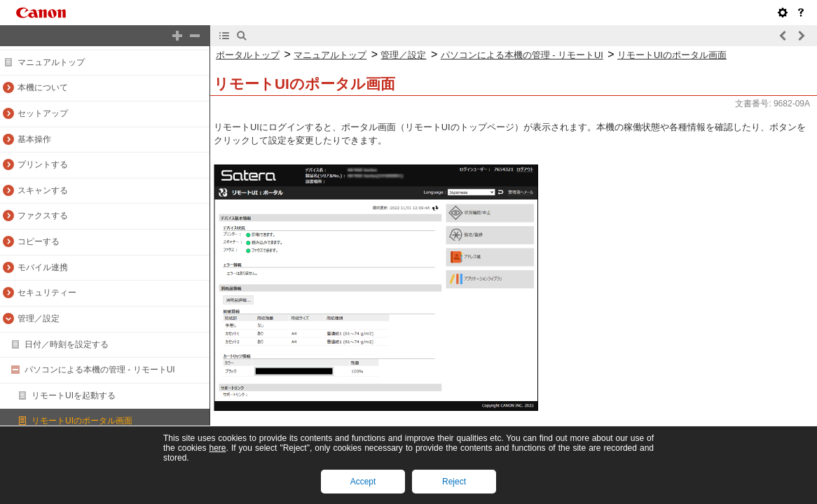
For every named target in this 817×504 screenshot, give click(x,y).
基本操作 (34, 139)
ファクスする (43, 216)
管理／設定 (39, 318)
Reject (454, 482)
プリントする (43, 164)
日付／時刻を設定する (67, 344)
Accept (363, 482)
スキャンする (43, 190)
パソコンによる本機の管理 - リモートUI (100, 370)
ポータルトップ (248, 55)
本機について (43, 87)
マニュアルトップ (51, 62)
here (217, 448)
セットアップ (43, 113)
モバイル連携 (43, 267)
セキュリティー (47, 293)
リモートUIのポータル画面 (82, 421)
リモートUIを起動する (74, 395)
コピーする (39, 241)
